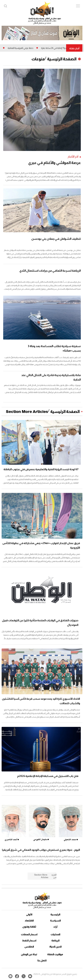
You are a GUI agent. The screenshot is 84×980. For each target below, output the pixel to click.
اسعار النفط (29, 940)
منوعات (38, 59)
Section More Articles (27, 411)
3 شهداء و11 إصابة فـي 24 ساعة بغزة (55, 48)
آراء (55, 927)
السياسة (55, 921)
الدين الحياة (55, 947)
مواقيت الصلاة (55, 954)
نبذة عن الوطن (29, 954)
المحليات (55, 934)
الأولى (29, 914)
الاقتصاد (29, 921)
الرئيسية (55, 914)
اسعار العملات (29, 934)
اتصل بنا (42, 960)
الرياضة (55, 940)
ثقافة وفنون (29, 927)
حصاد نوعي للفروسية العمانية (19, 48)
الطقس (29, 947)
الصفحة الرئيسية (62, 59)
